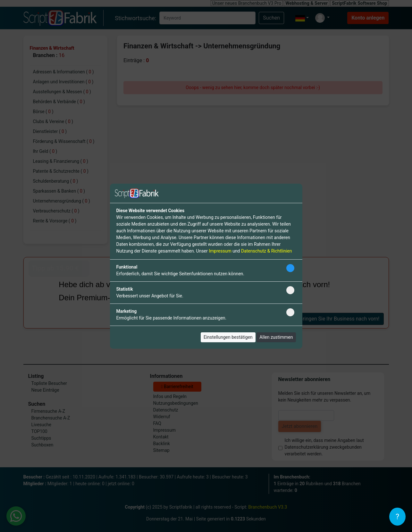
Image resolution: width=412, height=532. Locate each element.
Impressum (220, 251)
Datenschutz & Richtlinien (266, 251)
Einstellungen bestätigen (228, 337)
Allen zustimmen (276, 337)
